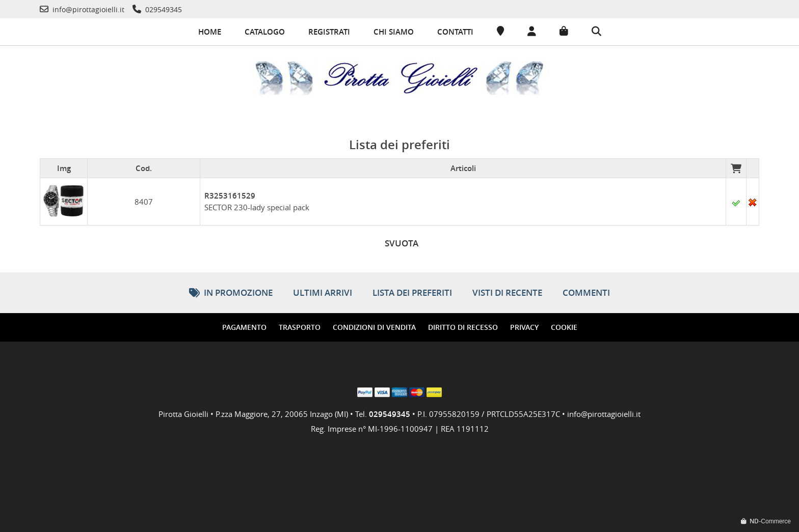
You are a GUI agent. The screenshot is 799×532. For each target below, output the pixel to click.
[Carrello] (564, 32)
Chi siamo (394, 32)
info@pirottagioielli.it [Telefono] (604, 414)
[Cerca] (596, 32)
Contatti (455, 32)
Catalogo (265, 32)
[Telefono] (82, 9)
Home (210, 32)
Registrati (329, 32)
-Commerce (766, 521)
